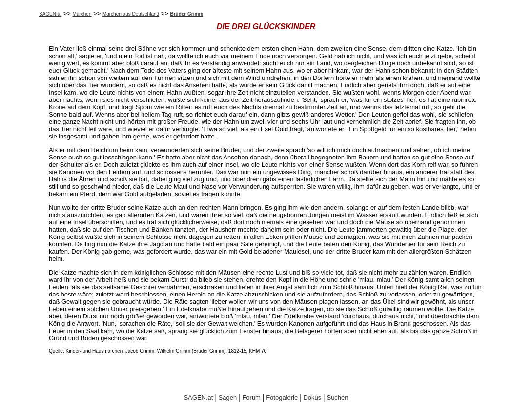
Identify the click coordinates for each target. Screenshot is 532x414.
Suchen (337, 398)
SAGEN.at (50, 14)
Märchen (82, 14)
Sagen (228, 398)
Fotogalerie (282, 398)
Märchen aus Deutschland (131, 14)
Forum (251, 398)
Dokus (312, 398)
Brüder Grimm (187, 14)
